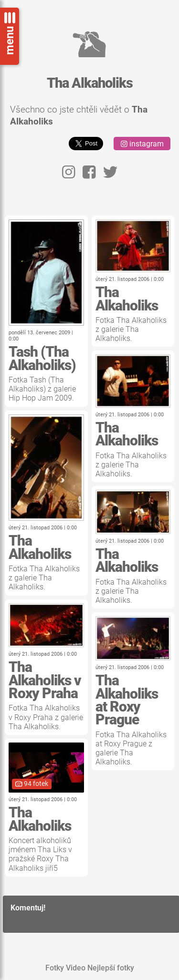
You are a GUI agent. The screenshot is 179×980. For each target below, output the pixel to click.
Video (76, 968)
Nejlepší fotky (111, 968)
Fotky (55, 968)
